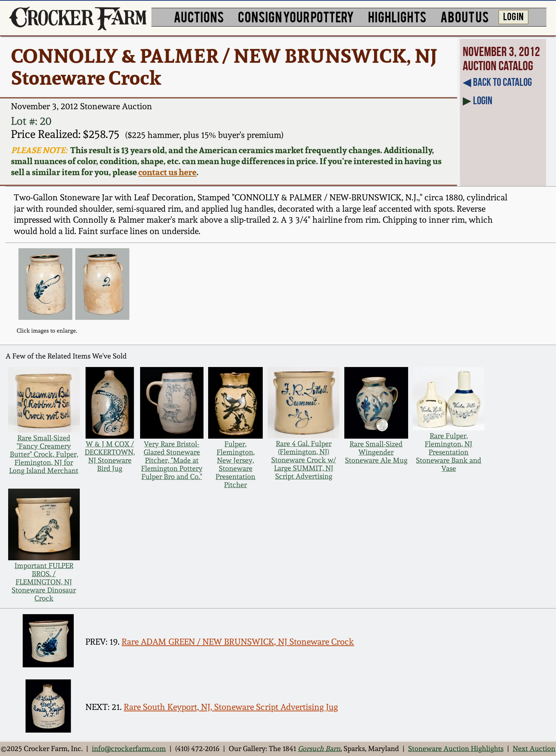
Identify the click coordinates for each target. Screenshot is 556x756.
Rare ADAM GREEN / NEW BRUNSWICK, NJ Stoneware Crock (238, 642)
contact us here (167, 172)
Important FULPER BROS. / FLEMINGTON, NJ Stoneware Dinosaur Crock (44, 582)
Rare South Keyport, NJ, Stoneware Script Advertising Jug (231, 707)
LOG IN (513, 16)
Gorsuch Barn (319, 749)
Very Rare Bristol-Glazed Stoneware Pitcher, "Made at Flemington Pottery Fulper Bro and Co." (172, 460)
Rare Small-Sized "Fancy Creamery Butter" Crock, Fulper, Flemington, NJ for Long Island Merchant (44, 454)
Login (483, 100)
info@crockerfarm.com (129, 749)
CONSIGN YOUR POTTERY (296, 16)
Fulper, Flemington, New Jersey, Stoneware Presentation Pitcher (235, 465)
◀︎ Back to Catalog (497, 82)
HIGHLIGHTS (397, 16)
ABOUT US (465, 16)
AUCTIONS (199, 16)
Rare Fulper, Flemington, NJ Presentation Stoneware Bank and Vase (449, 452)
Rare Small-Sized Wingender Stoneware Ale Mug (376, 452)
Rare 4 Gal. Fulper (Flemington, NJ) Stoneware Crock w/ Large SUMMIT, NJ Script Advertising (304, 460)
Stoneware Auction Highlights (456, 749)
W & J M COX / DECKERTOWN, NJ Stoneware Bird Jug (110, 456)
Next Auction (534, 749)
